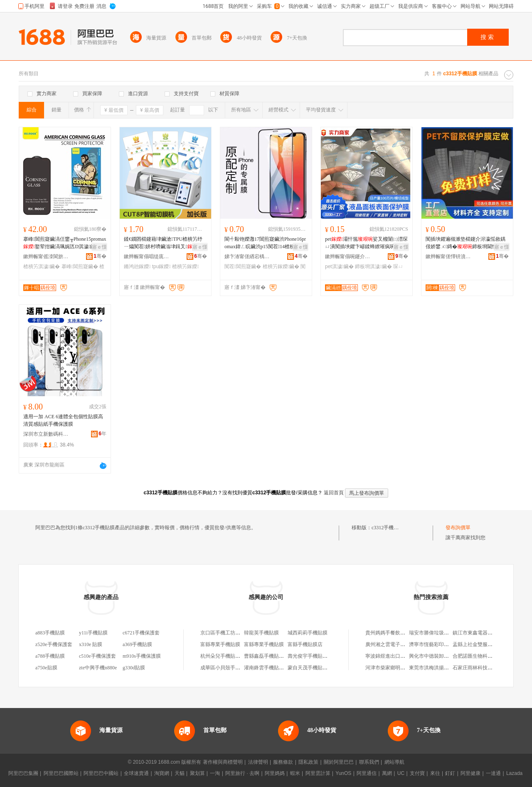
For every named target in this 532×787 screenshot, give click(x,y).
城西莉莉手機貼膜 (308, 633)
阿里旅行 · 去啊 (242, 773)
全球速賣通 (136, 773)
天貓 (180, 773)
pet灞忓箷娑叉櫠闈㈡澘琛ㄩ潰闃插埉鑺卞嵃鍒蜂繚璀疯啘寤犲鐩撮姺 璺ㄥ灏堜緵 (366, 243)
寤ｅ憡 (99, 247)
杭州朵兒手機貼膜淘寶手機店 (233, 656)
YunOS (343, 773)
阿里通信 (367, 773)
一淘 (215, 773)
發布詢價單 (458, 528)
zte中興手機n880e (98, 668)
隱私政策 (308, 762)
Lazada (514, 773)
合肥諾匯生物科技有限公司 (483, 656)
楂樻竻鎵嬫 (185, 266)
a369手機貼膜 (137, 644)
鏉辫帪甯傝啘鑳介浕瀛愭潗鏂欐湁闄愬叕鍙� (348, 257)
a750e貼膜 (46, 668)
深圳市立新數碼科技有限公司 (46, 434)
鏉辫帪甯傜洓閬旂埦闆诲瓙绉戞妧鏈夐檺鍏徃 (46, 257)
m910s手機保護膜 (142, 656)
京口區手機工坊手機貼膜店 (230, 633)
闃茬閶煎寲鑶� (243, 266)
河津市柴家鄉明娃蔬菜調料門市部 (403, 668)
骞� (100, 256)
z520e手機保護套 (54, 644)
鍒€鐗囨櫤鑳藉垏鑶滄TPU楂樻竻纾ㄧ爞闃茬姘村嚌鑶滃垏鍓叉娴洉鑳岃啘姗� (165, 243)
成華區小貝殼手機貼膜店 (228, 668)
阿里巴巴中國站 (101, 773)
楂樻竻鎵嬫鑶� (281, 266)
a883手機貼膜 (50, 633)
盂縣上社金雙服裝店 (475, 644)
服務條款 (283, 762)
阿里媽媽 (275, 773)
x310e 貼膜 (91, 644)
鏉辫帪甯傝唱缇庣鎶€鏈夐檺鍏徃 (147, 257)
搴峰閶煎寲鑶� (80, 266)
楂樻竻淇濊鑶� (42, 266)
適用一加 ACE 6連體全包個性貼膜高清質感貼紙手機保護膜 (63, 420)
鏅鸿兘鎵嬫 (137, 266)
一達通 (493, 773)
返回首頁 (334, 493)
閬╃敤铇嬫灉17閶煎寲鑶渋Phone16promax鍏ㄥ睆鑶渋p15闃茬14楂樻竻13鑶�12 (265, 243)
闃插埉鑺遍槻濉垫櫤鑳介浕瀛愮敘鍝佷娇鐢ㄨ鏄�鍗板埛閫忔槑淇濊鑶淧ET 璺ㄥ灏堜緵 (466, 243)
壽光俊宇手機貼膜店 (310, 656)
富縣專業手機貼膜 (220, 644)
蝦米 (295, 773)
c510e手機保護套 (97, 656)
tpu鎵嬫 (161, 266)
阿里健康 (470, 773)
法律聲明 (258, 762)
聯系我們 (369, 762)
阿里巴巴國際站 (61, 773)
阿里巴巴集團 (23, 773)
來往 (435, 773)
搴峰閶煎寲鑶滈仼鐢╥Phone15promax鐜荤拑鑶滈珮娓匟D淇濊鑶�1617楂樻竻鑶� (65, 243)
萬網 (387, 773)
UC (401, 773)
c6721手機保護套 (141, 633)
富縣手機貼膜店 (305, 644)
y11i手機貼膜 (93, 633)
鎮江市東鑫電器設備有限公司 (485, 633)
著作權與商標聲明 (223, 762)
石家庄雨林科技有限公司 (480, 668)
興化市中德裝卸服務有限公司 (441, 656)
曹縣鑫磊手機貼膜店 (266, 656)
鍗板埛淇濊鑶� (373, 266)
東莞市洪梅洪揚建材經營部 (439, 668)
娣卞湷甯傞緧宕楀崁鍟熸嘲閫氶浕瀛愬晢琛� (247, 257)
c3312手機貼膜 (388, 528)
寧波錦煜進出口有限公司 (393, 656)
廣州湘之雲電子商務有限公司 (398, 644)
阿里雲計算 (318, 773)
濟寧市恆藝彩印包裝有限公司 (441, 644)
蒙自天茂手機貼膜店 (310, 668)
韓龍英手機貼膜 (261, 633)
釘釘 (450, 773)
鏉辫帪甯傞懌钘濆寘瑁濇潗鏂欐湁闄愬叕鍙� (448, 257)
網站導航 (394, 762)
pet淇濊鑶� (339, 266)
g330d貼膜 (134, 668)
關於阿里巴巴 (339, 762)
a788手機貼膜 (50, 656)
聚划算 (197, 773)
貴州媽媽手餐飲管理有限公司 (398, 633)
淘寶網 (162, 773)
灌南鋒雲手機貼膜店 (266, 668)
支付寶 (417, 773)
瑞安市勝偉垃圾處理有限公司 (441, 633)
